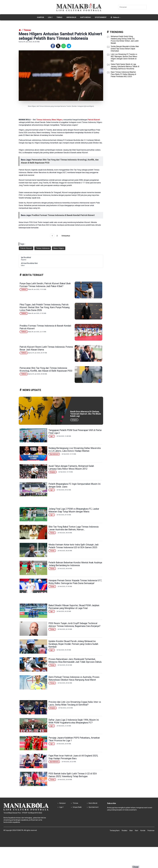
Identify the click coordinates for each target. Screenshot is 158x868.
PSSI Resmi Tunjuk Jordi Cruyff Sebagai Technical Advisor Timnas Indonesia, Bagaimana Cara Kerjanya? (74, 625)
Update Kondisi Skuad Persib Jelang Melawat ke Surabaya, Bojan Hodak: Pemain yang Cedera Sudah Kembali (73, 644)
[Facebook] (53, 46)
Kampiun (41, 17)
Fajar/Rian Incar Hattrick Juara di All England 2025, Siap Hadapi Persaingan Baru (73, 757)
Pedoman (151, 831)
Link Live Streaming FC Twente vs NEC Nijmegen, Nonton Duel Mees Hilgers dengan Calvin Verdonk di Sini (124, 58)
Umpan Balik (71, 17)
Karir (137, 831)
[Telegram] (69, 46)
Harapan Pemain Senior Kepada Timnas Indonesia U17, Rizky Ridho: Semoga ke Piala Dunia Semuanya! (75, 582)
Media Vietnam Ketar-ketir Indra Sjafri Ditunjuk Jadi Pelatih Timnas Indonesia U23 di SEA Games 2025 (73, 546)
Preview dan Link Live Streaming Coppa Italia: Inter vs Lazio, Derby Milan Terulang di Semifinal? (75, 703)
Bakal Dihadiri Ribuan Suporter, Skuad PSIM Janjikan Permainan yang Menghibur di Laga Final (74, 607)
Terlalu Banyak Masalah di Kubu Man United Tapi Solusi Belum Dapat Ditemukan (125, 49)
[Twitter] (58, 46)
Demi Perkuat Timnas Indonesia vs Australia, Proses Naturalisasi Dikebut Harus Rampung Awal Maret (74, 678)
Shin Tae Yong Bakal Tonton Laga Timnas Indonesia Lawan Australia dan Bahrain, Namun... (73, 528)
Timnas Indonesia (44, 120)
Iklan (131, 831)
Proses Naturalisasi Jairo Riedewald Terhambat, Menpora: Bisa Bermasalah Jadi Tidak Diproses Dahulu (75, 660)
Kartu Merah (86, 17)
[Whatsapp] (64, 46)
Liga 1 (50, 17)
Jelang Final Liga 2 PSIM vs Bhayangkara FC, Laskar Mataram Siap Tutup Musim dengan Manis (74, 510)
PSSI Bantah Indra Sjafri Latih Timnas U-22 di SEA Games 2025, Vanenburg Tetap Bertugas (73, 775)
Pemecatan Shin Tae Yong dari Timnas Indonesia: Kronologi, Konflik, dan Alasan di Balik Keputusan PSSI (46, 369)
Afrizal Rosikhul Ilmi (29, 263)
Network (116, 17)
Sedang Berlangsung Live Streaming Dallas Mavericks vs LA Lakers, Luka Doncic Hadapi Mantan (75, 449)
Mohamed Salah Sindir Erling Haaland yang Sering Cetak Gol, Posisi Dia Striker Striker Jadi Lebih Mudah (125, 40)
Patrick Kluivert (94, 120)
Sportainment (101, 17)
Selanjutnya (66, 236)
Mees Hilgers (57, 120)
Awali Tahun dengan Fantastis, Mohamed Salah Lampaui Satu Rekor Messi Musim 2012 (71, 467)
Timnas (59, 17)
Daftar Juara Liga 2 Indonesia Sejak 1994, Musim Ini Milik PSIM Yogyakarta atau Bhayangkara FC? (74, 721)
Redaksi (125, 831)
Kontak (143, 831)
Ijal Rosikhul (26, 257)
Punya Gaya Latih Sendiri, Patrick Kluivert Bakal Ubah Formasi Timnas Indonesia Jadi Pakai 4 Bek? (45, 285)
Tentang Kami (115, 831)
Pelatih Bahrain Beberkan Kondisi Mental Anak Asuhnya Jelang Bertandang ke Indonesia (75, 564)
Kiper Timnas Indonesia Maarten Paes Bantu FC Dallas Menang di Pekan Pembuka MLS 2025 (123, 74)
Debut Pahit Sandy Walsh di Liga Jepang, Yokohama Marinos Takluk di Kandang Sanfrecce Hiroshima (125, 66)
